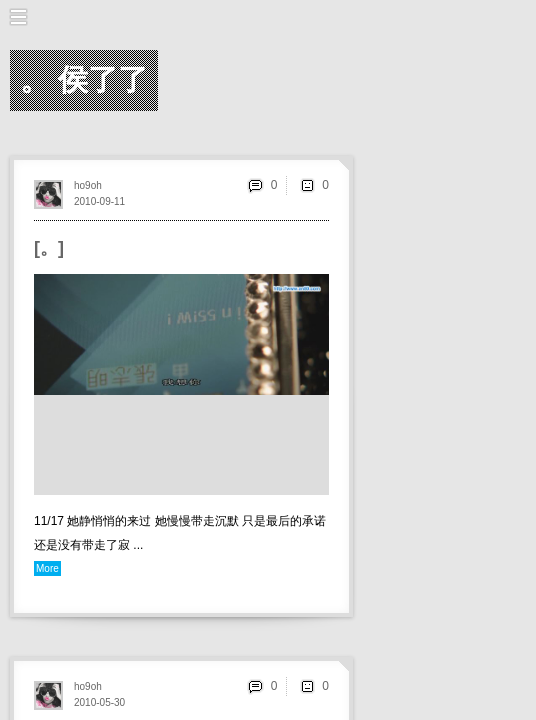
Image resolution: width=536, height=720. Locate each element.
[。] (49, 248)
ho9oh (88, 185)
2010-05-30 (99, 702)
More (47, 568)
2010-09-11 (99, 201)
